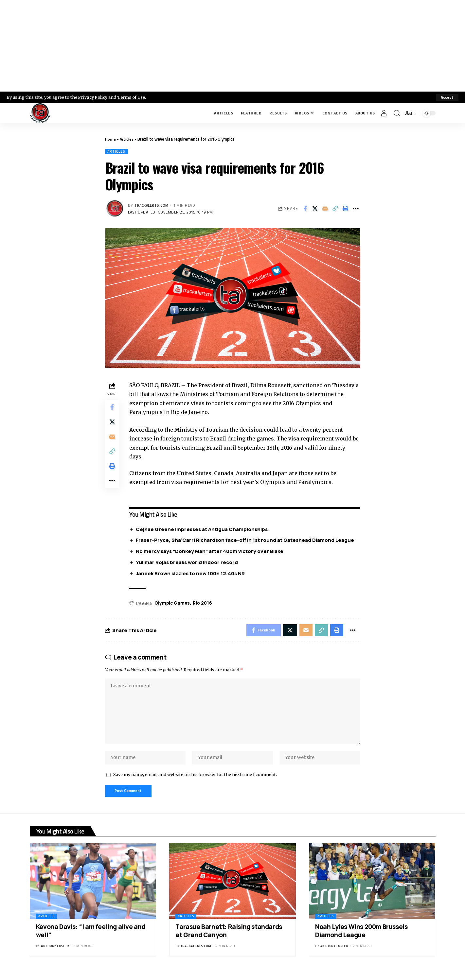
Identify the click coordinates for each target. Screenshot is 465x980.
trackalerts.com (152, 206)
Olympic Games (174, 604)
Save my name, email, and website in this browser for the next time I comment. (195, 781)
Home (110, 139)
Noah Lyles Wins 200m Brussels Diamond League (361, 938)
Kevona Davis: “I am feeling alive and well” (91, 938)
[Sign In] (384, 113)
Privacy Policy (94, 97)
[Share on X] (315, 209)
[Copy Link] (335, 209)
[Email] (325, 209)
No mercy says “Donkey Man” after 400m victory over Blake (211, 552)
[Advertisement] (233, 46)
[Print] (346, 209)
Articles (127, 139)
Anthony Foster (55, 953)
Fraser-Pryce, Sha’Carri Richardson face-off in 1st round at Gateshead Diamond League (247, 541)
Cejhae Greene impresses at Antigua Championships (203, 530)
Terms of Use (133, 97)
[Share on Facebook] (305, 209)
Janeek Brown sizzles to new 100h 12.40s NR (192, 574)
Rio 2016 (206, 604)
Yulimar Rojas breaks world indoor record (188, 563)
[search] (397, 113)
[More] (356, 209)
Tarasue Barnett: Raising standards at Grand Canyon (229, 938)
